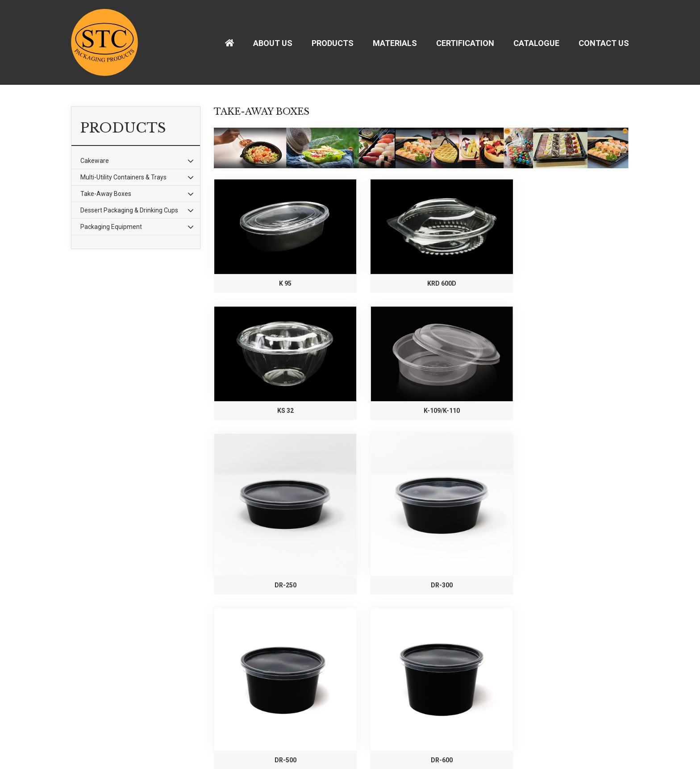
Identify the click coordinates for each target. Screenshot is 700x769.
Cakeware (95, 161)
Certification (465, 43)
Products (333, 43)
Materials (395, 43)
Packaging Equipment (111, 227)
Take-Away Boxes (106, 194)
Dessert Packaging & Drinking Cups (129, 210)
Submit (381, 731)
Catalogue (536, 43)
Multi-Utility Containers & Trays (123, 177)
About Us (273, 43)
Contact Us (604, 43)
